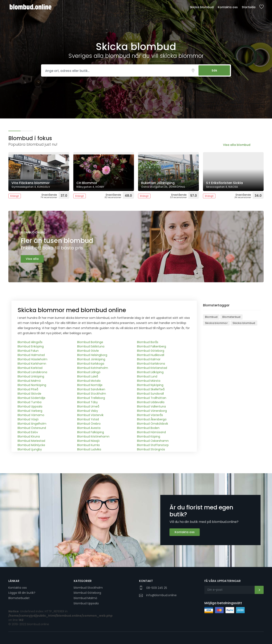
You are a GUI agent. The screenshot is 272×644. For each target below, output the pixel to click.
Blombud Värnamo (31, 415)
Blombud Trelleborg (91, 398)
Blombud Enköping (31, 346)
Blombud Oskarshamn (153, 441)
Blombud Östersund (32, 428)
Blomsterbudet (19, 598)
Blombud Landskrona (32, 372)
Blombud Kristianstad (152, 368)
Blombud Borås (148, 342)
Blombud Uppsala (30, 406)
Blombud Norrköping (32, 385)
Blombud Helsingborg (92, 355)
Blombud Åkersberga (152, 419)
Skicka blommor (216, 323)
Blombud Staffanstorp (153, 445)
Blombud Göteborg (151, 351)
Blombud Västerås (150, 415)
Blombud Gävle (88, 351)
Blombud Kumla (88, 445)
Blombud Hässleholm (32, 359)
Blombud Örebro (89, 424)
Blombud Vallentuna (151, 406)
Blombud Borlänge (90, 342)
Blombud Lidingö (89, 372)
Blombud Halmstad (31, 355)
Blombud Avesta (89, 428)
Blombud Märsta (149, 381)
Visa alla (32, 259)
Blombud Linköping (31, 376)
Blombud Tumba (30, 402)
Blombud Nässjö (88, 441)
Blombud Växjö (28, 419)
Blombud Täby (88, 402)
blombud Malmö (85, 598)
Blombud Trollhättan (152, 398)
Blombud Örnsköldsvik (153, 424)
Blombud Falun (28, 351)
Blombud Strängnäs (151, 449)
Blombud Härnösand (151, 432)
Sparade (261, 7)
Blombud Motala (89, 381)
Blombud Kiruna (29, 436)
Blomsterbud (231, 317)
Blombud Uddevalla (151, 402)
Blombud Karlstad (30, 368)
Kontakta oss (228, 7)
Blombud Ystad (88, 419)
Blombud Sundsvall (150, 394)
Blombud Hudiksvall (151, 355)
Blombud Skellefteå (151, 389)
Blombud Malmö (29, 381)
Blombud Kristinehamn (93, 436)
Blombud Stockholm (92, 394)
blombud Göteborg (87, 593)
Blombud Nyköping (150, 385)
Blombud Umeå (88, 406)
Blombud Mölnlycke (31, 445)
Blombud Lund (147, 376)
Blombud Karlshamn (32, 364)
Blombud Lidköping (150, 372)
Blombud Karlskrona (151, 364)
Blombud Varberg (30, 411)
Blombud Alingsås (30, 342)
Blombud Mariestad (31, 441)
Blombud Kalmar (149, 359)
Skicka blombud (202, 7)
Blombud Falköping (91, 432)
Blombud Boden (148, 428)
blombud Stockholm (88, 588)
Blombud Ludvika (89, 449)
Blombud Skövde (29, 394)
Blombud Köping (149, 436)
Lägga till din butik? (22, 593)
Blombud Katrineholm (93, 368)
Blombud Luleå (88, 376)
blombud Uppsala (86, 603)
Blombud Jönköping (91, 359)
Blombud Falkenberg (152, 346)
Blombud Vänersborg (152, 411)
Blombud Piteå (28, 389)
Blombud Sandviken (91, 389)
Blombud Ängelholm (32, 424)
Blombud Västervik (90, 415)
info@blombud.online (161, 595)
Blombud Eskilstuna (91, 346)
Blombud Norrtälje (90, 385)
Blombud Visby (88, 411)
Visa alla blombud (237, 145)
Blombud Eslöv (28, 432)
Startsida (249, 7)
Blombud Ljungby (30, 449)
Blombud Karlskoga (91, 364)
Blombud (211, 317)
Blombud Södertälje (31, 398)
